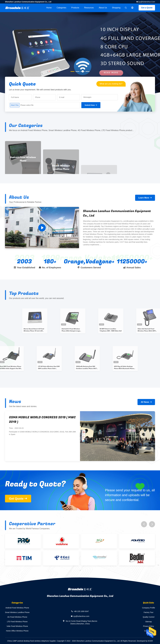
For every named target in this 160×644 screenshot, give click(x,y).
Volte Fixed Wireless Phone (17, 626)
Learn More (144, 198)
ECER (150, 641)
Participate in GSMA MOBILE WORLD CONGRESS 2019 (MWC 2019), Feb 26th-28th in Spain (42, 433)
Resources (89, 8)
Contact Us (149, 631)
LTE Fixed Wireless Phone (17, 622)
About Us (103, 8)
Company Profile (149, 608)
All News (145, 402)
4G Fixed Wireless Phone (17, 617)
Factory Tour (148, 612)
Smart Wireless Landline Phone (17, 612)
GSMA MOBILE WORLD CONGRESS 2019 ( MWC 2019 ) (42, 420)
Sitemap (149, 622)
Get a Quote (147, 8)
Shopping (116, 8)
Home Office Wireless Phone (17, 631)
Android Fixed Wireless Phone (17, 608)
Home (49, 8)
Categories (61, 8)
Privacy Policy (149, 626)
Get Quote (16, 499)
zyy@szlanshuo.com (146, 2)
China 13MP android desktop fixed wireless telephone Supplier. (32, 641)
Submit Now (90, 105)
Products (75, 8)
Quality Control (149, 617)
